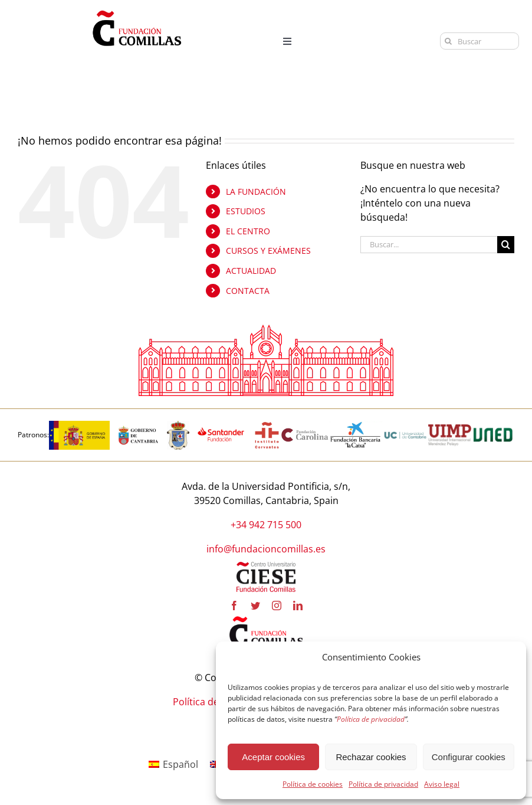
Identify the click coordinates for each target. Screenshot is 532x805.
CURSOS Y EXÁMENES (268, 251)
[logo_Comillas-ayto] (178, 426)
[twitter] (255, 606)
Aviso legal (442, 784)
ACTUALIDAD (251, 271)
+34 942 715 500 (266, 525)
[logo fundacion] (137, 11)
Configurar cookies (469, 757)
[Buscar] (480, 41)
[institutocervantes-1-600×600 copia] (267, 426)
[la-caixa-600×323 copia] (356, 426)
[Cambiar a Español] (173, 764)
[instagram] (277, 606)
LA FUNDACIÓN (256, 192)
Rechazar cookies (371, 757)
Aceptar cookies (273, 757)
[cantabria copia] (138, 426)
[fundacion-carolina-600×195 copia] (305, 432)
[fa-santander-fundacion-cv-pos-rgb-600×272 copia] (221, 426)
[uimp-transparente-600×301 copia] (450, 429)
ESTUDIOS (246, 211)
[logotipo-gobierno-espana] (79, 426)
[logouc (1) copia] (405, 426)
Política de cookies (313, 784)
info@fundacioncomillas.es (266, 549)
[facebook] (234, 606)
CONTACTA (248, 291)
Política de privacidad (383, 784)
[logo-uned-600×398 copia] (493, 426)
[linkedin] (298, 606)
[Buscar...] (429, 245)
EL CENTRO (248, 231)
